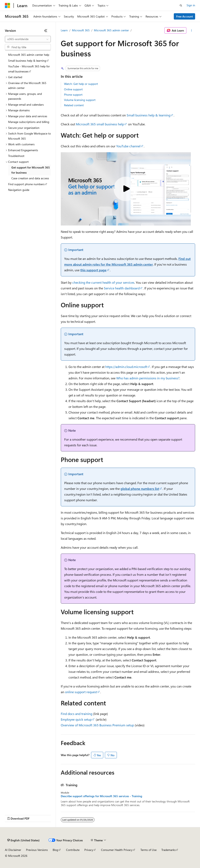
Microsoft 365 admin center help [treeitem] (29, 55)
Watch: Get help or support (81, 84)
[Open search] (181, 5)
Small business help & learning (148, 115)
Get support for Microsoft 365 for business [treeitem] (31, 170)
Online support (73, 89)
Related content (74, 105)
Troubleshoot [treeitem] (16, 156)
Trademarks (168, 850)
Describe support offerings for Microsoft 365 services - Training (101, 796)
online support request (81, 692)
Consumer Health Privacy (117, 850)
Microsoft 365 (81, 30)
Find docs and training (77, 714)
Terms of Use (148, 850)
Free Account (185, 16)
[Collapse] (46, 31)
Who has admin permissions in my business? (148, 378)
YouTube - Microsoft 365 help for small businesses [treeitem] (29, 69)
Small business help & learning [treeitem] (27, 61)
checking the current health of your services (103, 282)
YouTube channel (128, 146)
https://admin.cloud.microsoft (126, 367)
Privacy (89, 850)
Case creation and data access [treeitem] (30, 178)
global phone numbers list (140, 489)
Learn (64, 30)
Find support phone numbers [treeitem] (26, 184)
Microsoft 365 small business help (100, 124)
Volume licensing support (80, 100)
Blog (55, 850)
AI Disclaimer (13, 850)
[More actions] (192, 31)
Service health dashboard (122, 288)
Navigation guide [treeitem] (19, 190)
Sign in (191, 5)
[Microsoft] (8, 5)
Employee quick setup (76, 719)
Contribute (73, 850)
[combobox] (28, 39)
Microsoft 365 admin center (111, 30)
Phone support (73, 95)
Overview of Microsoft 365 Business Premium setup (97, 725)
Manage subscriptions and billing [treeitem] (29, 122)
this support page (93, 270)
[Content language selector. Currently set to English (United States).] (23, 840)
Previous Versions (37, 850)
